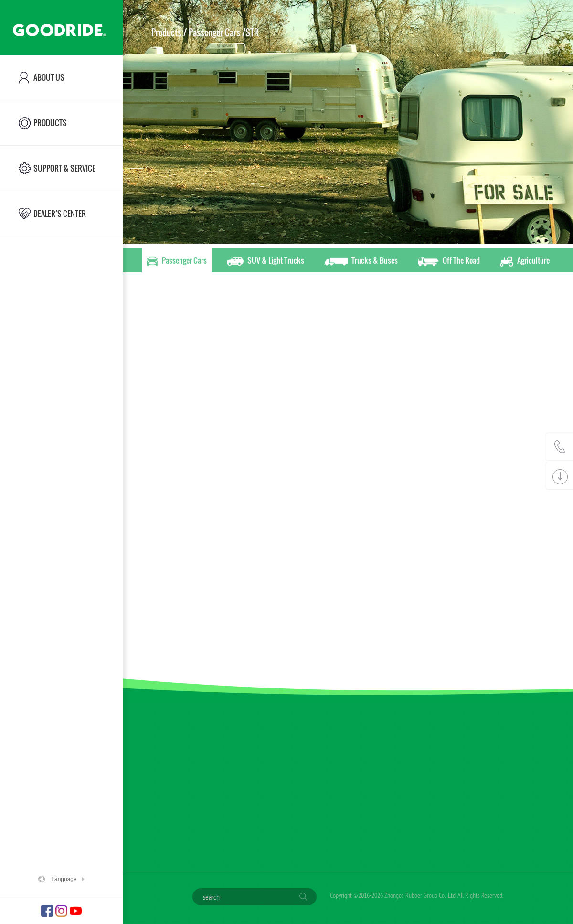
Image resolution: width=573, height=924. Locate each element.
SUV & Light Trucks (265, 262)
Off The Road (449, 262)
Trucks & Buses (361, 262)
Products (166, 32)
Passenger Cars (177, 262)
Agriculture (525, 262)
